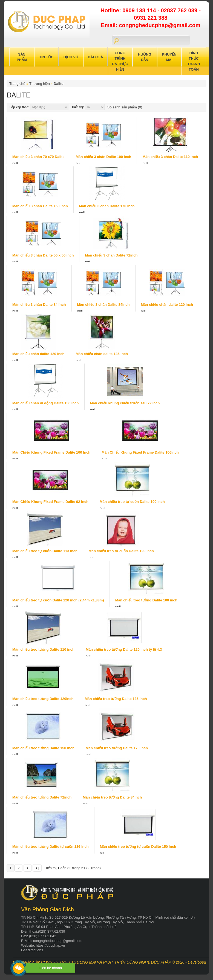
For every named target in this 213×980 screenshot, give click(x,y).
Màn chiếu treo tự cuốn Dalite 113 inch (45, 551)
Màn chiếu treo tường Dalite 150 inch (43, 748)
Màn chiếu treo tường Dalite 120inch (43, 699)
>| (37, 868)
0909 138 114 (140, 10)
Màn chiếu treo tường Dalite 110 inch (43, 649)
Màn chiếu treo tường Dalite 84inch (112, 797)
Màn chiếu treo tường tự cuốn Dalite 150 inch (138, 847)
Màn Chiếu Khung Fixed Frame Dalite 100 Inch (51, 452)
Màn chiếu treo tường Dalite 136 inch (116, 699)
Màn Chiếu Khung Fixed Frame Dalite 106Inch (140, 452)
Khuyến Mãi (169, 57)
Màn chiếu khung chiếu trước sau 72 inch (125, 403)
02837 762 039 (180, 10)
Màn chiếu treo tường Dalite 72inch (42, 797)
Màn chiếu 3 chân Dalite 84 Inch (39, 305)
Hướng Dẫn (145, 57)
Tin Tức (46, 57)
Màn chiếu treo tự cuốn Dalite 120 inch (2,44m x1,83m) (58, 600)
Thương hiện (40, 84)
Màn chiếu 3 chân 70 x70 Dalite (38, 157)
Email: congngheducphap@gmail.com (151, 25)
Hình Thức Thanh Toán (194, 61)
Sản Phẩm (22, 57)
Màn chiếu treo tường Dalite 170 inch (117, 748)
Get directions (32, 950)
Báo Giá (96, 57)
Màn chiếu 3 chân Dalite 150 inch (40, 206)
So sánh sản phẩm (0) (125, 107)
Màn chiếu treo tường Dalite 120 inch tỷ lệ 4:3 (124, 649)
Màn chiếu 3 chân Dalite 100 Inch (104, 157)
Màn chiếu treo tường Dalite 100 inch (146, 600)
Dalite (58, 84)
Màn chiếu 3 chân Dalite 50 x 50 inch (43, 255)
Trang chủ (17, 84)
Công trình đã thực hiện (120, 61)
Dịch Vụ (71, 57)
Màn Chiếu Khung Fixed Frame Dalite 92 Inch (50, 502)
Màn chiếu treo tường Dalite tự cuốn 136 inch (51, 847)
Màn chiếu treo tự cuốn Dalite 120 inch (121, 551)
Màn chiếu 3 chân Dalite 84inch (103, 305)
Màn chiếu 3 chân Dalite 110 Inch (170, 157)
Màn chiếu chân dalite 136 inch (102, 354)
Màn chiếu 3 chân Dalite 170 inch (107, 206)
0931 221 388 (151, 18)
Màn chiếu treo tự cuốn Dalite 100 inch (132, 502)
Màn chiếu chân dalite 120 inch (167, 305)
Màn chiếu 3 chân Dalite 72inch (111, 255)
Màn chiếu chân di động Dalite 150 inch (46, 403)
